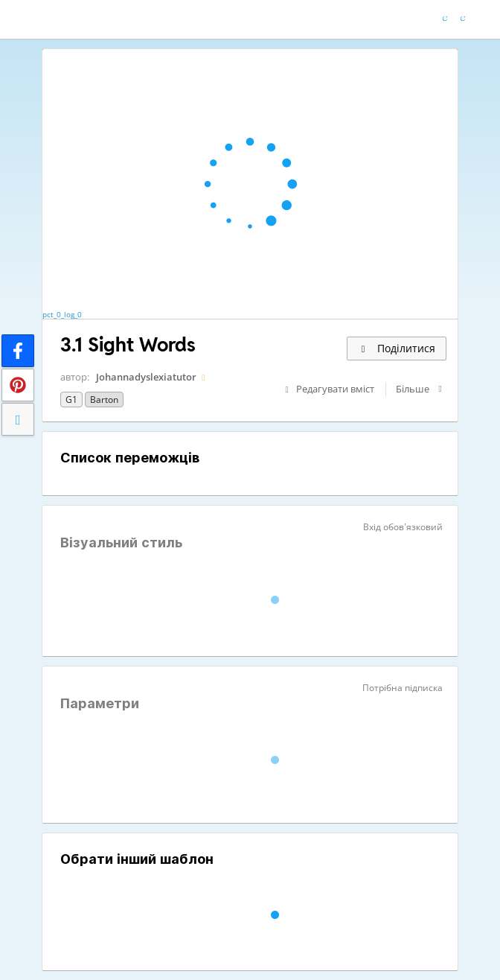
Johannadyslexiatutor (146, 377)
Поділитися (397, 348)
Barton (104, 400)
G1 (71, 400)
